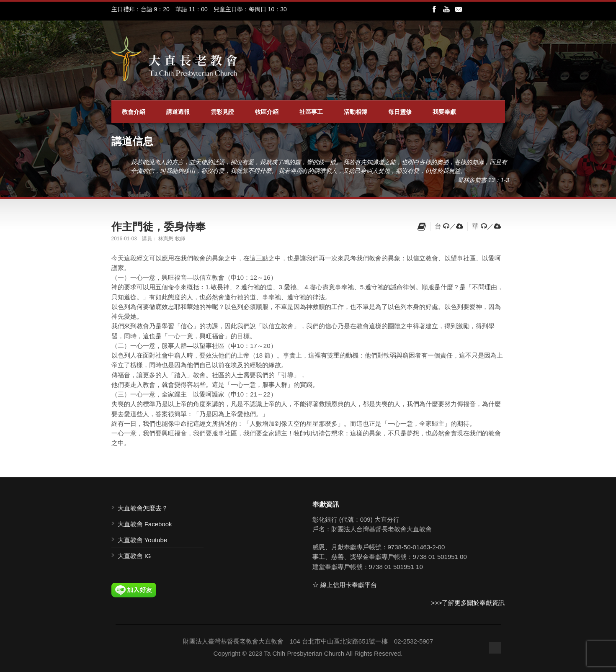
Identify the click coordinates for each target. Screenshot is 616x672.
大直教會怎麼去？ (143, 508)
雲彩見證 (222, 112)
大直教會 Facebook (145, 524)
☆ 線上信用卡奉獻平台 (345, 585)
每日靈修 (400, 112)
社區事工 (311, 112)
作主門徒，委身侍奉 (159, 227)
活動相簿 (356, 112)
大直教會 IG (134, 556)
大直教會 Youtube (143, 540)
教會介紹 (134, 112)
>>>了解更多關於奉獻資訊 (468, 603)
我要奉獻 (444, 112)
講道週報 (178, 112)
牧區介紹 (267, 112)
